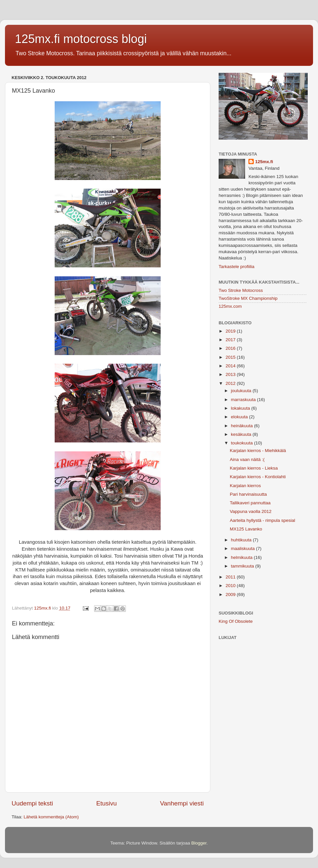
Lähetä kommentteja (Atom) (51, 817)
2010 (231, 586)
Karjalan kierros (245, 486)
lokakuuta (241, 408)
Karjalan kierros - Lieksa (254, 468)
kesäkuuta (242, 434)
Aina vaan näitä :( (247, 459)
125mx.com (230, 306)
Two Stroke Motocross (241, 290)
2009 (231, 594)
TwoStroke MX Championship (248, 298)
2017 (231, 340)
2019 (231, 331)
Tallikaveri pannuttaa (250, 503)
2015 (231, 357)
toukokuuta (242, 443)
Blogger (199, 843)
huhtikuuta (242, 540)
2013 (231, 374)
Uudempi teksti (32, 803)
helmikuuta (242, 557)
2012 (231, 383)
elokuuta (240, 417)
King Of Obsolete (236, 621)
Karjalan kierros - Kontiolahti (258, 477)
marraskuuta (244, 400)
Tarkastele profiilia (237, 267)
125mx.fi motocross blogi (81, 39)
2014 (231, 366)
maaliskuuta (243, 548)
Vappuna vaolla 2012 (251, 511)
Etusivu (107, 803)
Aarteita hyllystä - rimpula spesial (263, 520)
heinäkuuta (242, 426)
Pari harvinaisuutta (248, 494)
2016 (231, 348)
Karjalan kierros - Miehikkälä (258, 451)
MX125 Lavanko (246, 529)
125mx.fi (264, 162)
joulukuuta (242, 391)
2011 (231, 577)
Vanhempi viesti (182, 803)
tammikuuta (243, 566)
